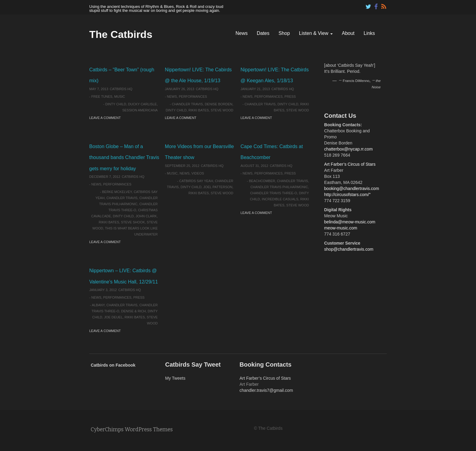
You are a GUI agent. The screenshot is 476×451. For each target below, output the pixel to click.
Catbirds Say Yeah (196, 181)
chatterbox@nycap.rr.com (348, 149)
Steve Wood (222, 110)
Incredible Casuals (280, 199)
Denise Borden (218, 104)
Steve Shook (133, 222)
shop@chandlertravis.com (349, 249)
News (242, 33)
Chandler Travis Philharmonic (279, 187)
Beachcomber (262, 181)
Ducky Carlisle (143, 104)
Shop (284, 33)
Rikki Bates (199, 110)
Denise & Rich (133, 311)
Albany (98, 305)
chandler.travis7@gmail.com (266, 390)
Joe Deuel (113, 317)
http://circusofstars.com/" (347, 195)
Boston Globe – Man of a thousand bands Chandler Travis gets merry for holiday (124, 158)
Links (369, 33)
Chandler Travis (187, 104)
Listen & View (316, 33)
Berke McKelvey (117, 192)
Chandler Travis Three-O (274, 193)
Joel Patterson (218, 187)
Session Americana (140, 110)
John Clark (146, 216)
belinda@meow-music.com (350, 222)
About (348, 33)
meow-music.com (341, 228)
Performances (193, 97)
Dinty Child (116, 104)
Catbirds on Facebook (113, 365)
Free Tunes (102, 97)
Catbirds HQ (121, 89)
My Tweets (175, 378)
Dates (263, 33)
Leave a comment (105, 118)
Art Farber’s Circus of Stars (350, 164)
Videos (198, 173)
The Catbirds (121, 34)
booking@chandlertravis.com (352, 188)
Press (290, 97)
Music (119, 97)
